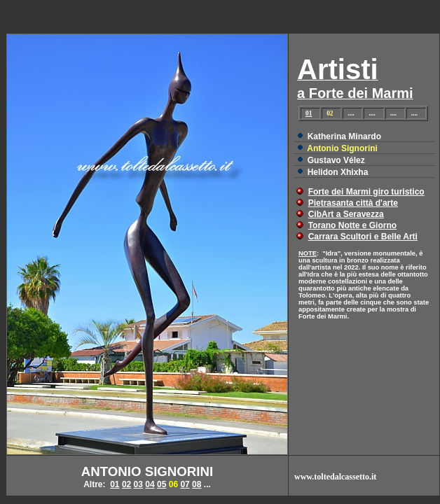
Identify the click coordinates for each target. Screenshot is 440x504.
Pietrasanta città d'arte (353, 203)
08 (197, 484)
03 (138, 484)
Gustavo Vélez (336, 160)
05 (161, 484)
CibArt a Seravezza (346, 214)
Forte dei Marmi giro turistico (366, 192)
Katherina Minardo (344, 136)
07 (185, 484)
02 (126, 484)
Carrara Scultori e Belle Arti (363, 237)
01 (309, 113)
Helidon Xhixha (338, 172)
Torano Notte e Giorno (352, 225)
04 (150, 484)
